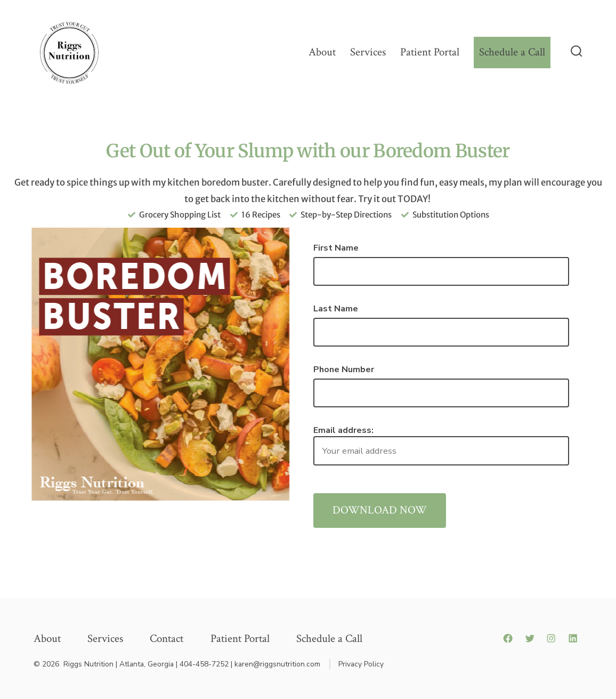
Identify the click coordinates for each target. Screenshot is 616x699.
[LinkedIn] (573, 638)
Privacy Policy (361, 664)
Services (368, 52)
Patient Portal (430, 52)
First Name (336, 248)
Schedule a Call (512, 52)
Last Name (336, 309)
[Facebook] (508, 638)
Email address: (441, 445)
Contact (167, 638)
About (322, 52)
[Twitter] (530, 638)
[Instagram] (551, 638)
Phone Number (344, 369)
